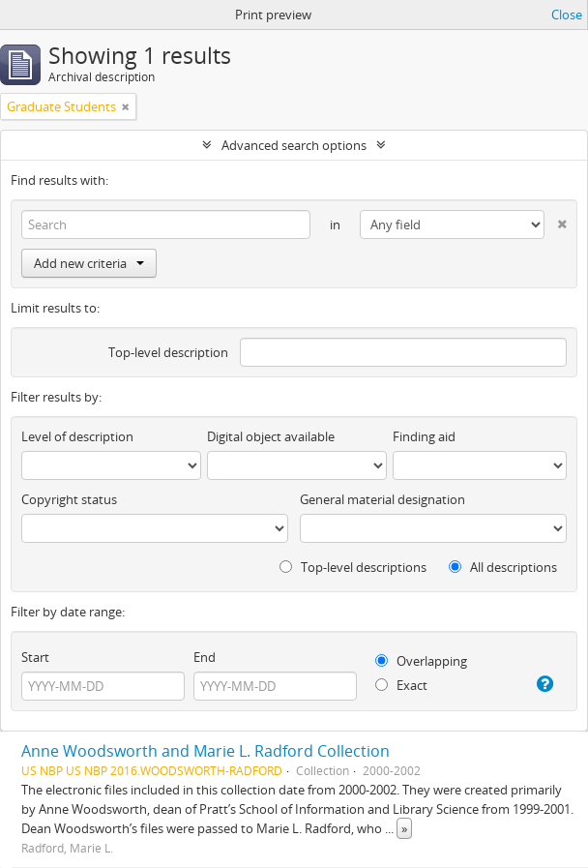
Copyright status (69, 499)
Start (35, 657)
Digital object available (271, 436)
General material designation (382, 499)
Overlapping (421, 661)
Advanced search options (294, 145)
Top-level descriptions (353, 567)
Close (567, 15)
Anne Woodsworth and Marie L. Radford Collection (206, 751)
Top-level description (168, 352)
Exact (401, 685)
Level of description (77, 436)
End (205, 657)
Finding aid (424, 436)
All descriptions (503, 567)
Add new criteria (89, 263)
